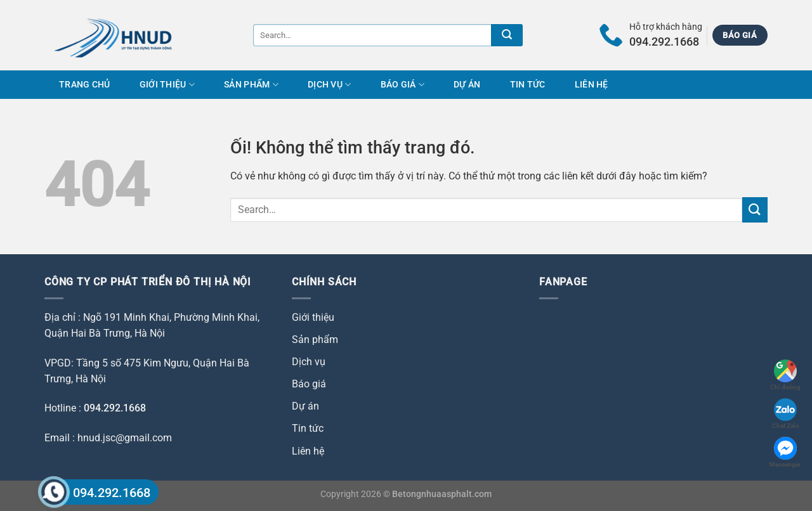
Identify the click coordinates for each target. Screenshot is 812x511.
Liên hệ (592, 85)
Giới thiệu (167, 85)
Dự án (467, 85)
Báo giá (403, 85)
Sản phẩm (251, 85)
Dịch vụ (330, 85)
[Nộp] (507, 35)
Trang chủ (85, 85)
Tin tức (528, 85)
